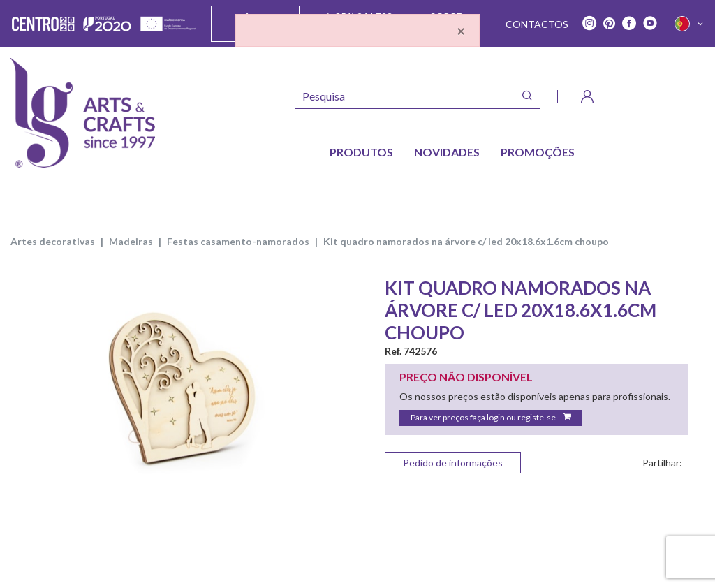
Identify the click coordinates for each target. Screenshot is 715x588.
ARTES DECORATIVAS (53, 241)
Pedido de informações (453, 463)
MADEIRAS (131, 241)
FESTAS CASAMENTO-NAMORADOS (238, 241)
